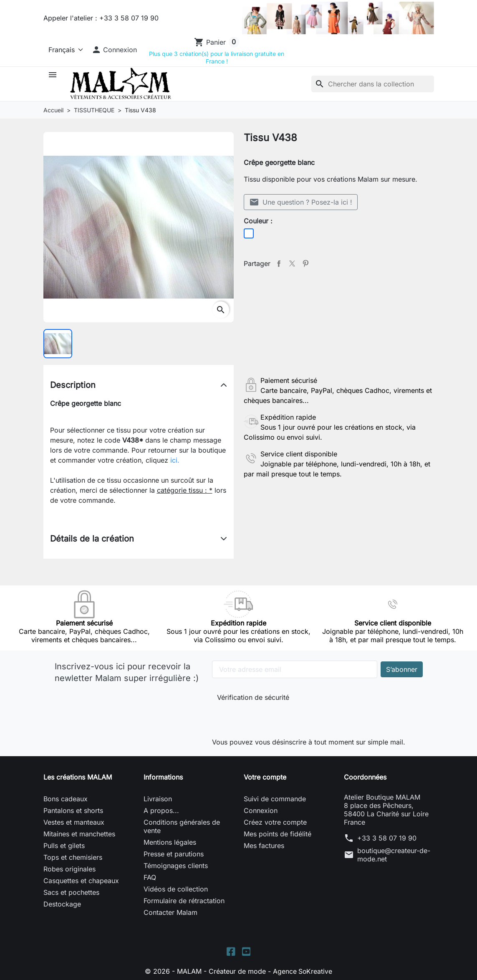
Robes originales (69, 869)
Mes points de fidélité (278, 834)
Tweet (292, 263)
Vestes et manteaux (74, 822)
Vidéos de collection (176, 889)
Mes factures (264, 846)
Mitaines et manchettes (79, 834)
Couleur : (258, 221)
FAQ (150, 877)
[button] (114, 50)
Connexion (261, 810)
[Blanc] (249, 233)
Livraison (158, 799)
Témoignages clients (176, 866)
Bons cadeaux (66, 799)
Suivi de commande (275, 799)
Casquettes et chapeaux (81, 881)
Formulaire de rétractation (184, 901)
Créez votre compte (275, 822)
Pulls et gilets (64, 846)
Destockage (62, 904)
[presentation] (273, 718)
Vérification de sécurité (253, 697)
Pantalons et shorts (73, 810)
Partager (279, 263)
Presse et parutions (174, 854)
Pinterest (305, 263)
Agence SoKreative (303, 971)
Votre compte (265, 777)
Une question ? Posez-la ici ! (301, 202)
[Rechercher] (373, 84)
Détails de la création (92, 539)
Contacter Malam (170, 912)
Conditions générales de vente (182, 826)
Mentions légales (170, 842)
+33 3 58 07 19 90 (387, 838)
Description (73, 385)
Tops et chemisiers (73, 857)
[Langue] (64, 50)
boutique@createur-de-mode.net (394, 855)
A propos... (161, 810)
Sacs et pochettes (71, 892)
